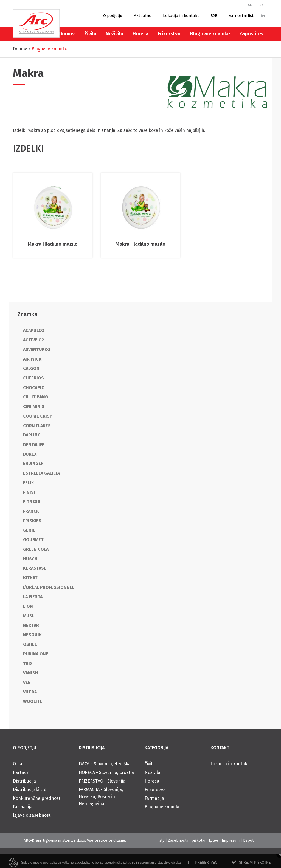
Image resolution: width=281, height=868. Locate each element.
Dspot (248, 840)
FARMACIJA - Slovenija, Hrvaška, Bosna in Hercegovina (101, 796)
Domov (67, 34)
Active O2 (33, 340)
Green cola (36, 549)
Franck (31, 511)
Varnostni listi (242, 16)
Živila (90, 34)
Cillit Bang (36, 397)
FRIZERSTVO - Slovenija (102, 781)
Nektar (31, 625)
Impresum (231, 840)
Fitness (32, 502)
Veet (28, 682)
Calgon (31, 368)
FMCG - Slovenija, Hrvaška (105, 764)
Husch (30, 559)
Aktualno (143, 16)
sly (162, 840)
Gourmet (33, 540)
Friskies (32, 521)
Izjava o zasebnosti (32, 815)
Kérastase (35, 568)
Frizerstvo (169, 34)
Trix (28, 663)
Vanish (31, 673)
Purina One (36, 654)
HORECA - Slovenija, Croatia (106, 773)
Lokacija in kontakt (181, 16)
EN (262, 5)
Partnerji (22, 773)
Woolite (33, 701)
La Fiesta (33, 597)
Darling (32, 435)
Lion (28, 606)
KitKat (30, 578)
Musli (29, 616)
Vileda (30, 692)
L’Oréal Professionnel (49, 587)
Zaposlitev (251, 34)
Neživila (114, 34)
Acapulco (34, 330)
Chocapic (34, 388)
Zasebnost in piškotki (187, 840)
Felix (28, 483)
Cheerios (33, 378)
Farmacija (23, 807)
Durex (30, 454)
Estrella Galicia (41, 473)
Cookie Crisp (38, 416)
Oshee (30, 644)
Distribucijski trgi (30, 790)
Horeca (140, 34)
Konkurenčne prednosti (37, 798)
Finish (30, 492)
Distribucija (24, 781)
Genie (29, 530)
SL (250, 5)
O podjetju (113, 16)
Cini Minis (34, 406)
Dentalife (34, 445)
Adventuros (37, 349)
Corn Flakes (37, 426)
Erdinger (33, 463)
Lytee (213, 840)
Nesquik (32, 635)
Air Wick (32, 359)
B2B (214, 16)
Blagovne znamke (210, 34)
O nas (19, 764)
